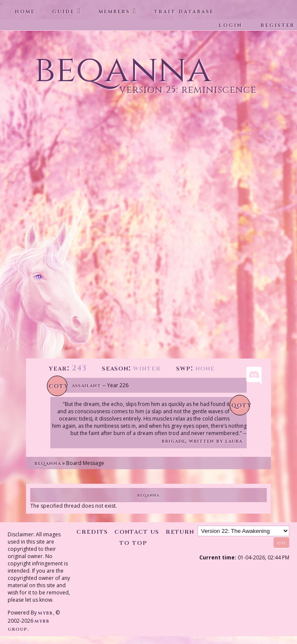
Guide (63, 11)
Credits (92, 531)
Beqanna (48, 463)
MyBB (45, 613)
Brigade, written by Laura (202, 441)
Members (114, 11)
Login (231, 25)
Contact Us (137, 531)
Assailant (86, 385)
